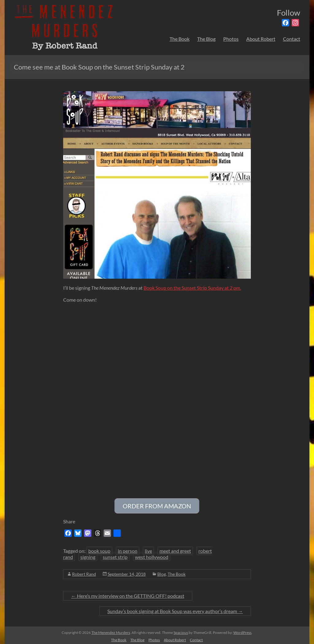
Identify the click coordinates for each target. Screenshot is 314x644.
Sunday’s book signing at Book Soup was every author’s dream (175, 609)
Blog (162, 572)
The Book (180, 39)
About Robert (261, 39)
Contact (292, 39)
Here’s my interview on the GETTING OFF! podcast (128, 594)
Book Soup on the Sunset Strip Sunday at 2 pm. (192, 288)
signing (88, 555)
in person (128, 549)
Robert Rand (84, 572)
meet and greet (175, 549)
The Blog (206, 39)
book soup (99, 549)
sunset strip (115, 555)
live (148, 549)
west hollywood (152, 555)
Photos (231, 39)
